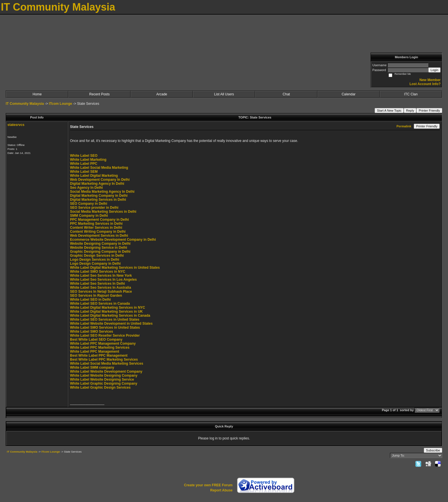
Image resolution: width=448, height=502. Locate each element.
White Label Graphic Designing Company (104, 383)
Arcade (162, 94)
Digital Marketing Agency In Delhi (97, 184)
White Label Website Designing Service (102, 379)
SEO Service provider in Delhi (94, 208)
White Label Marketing (88, 160)
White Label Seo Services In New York (101, 276)
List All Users (224, 94)
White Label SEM (84, 172)
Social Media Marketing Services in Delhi (103, 212)
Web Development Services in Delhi (99, 236)
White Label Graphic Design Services (100, 387)
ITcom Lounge (60, 104)
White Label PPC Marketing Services (100, 348)
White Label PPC (84, 164)
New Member (430, 80)
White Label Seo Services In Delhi (97, 284)
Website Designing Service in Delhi (99, 248)
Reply (410, 111)
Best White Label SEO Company (96, 340)
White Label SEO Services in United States (105, 320)
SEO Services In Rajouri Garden (96, 296)
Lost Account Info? (425, 84)
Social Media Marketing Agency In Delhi (102, 192)
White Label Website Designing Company (104, 376)
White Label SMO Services (92, 332)
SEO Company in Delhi (89, 204)
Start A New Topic (389, 111)
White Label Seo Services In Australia (101, 288)
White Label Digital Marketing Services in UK (106, 312)
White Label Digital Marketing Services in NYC (108, 308)
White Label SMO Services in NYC (98, 272)
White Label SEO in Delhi (90, 300)
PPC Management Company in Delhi (99, 220)
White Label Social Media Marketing (99, 168)
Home (37, 94)
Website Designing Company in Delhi (100, 244)
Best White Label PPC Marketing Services (104, 360)
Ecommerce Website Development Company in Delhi (113, 240)
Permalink (404, 126)
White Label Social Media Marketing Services (107, 364)
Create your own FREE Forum (208, 485)
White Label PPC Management (95, 352)
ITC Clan (411, 94)
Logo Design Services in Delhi (95, 260)
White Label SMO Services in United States (105, 328)
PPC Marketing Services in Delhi (96, 224)
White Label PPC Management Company (103, 344)
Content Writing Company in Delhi (98, 232)
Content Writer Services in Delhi (96, 228)
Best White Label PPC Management (99, 356)
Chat (286, 94)
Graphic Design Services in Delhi (97, 256)
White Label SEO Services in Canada (100, 304)
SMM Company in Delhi (89, 216)
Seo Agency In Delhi (86, 188)
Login (434, 70)
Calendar (349, 94)
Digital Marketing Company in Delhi (99, 196)
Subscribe (433, 450)
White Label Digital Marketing (94, 176)
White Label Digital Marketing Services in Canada (110, 316)
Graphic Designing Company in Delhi (100, 252)
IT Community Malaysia (25, 104)
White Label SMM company (92, 368)
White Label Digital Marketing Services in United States (115, 268)
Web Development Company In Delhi (100, 180)
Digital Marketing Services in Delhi (98, 200)
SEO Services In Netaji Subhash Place (101, 292)
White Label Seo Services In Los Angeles (103, 280)
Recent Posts (99, 94)
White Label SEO (84, 156)
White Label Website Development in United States (111, 324)
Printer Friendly (429, 111)
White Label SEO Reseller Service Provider (105, 336)
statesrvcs (16, 125)
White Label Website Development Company (106, 372)
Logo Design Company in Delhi (95, 264)
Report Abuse (221, 490)
